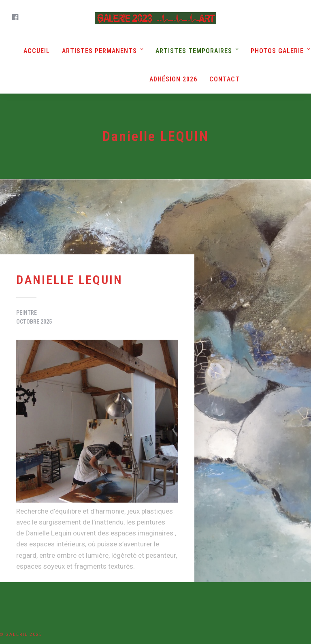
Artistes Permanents (99, 51)
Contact (225, 79)
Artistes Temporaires (194, 51)
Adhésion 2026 (173, 79)
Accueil (37, 51)
